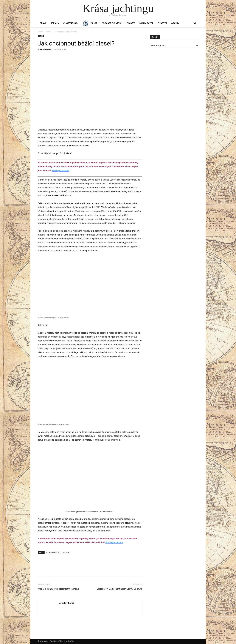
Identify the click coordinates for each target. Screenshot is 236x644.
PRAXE (43, 23)
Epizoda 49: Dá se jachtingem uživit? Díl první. (120, 589)
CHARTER (162, 23)
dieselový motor (53, 552)
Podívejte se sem (60, 171)
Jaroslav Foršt (46, 49)
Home (40, 32)
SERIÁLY (55, 23)
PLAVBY (131, 23)
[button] (195, 23)
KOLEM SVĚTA (146, 23)
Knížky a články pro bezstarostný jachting (58, 589)
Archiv (175, 23)
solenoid (66, 552)
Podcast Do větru (112, 23)
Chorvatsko (71, 23)
